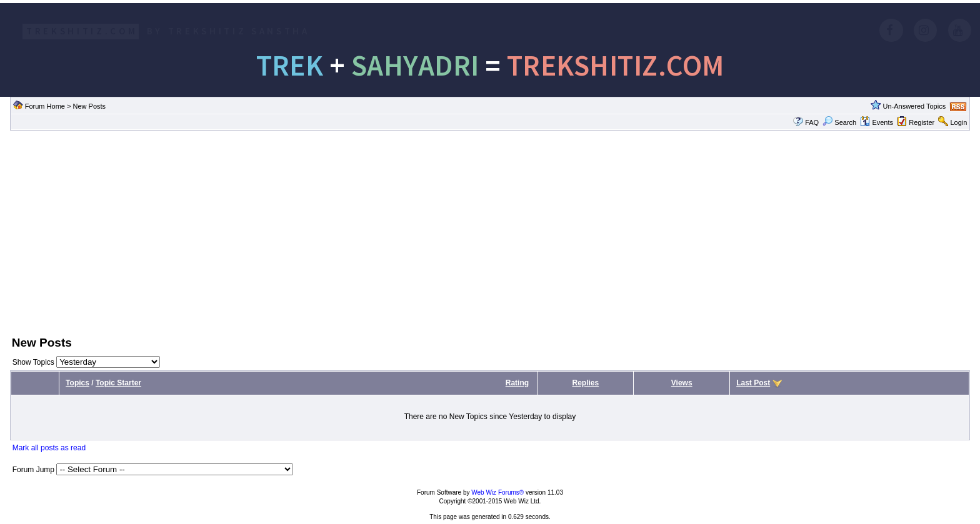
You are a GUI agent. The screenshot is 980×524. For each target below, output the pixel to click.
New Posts (89, 106)
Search (839, 122)
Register (922, 122)
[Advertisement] (490, 232)
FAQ (812, 122)
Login (958, 122)
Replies (586, 383)
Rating (517, 383)
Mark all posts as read (49, 448)
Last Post (753, 383)
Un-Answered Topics (915, 106)
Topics (77, 383)
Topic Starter (118, 383)
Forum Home (45, 106)
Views (682, 383)
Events (877, 122)
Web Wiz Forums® (497, 492)
